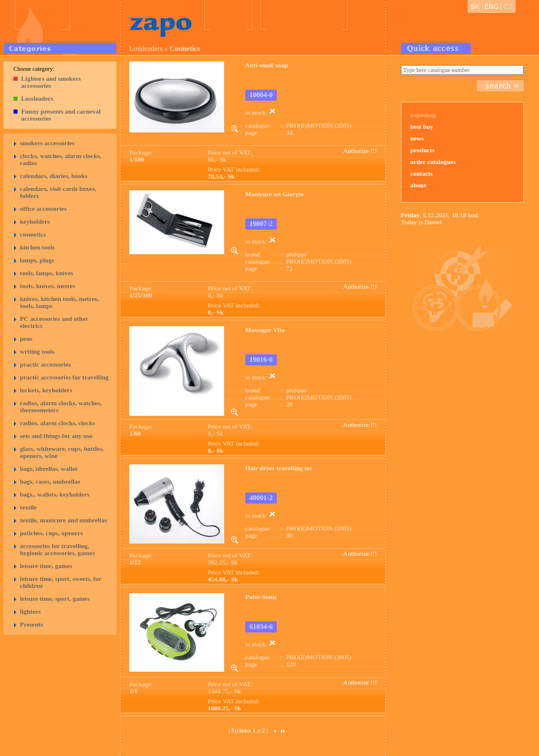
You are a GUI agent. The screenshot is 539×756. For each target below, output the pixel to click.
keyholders (35, 221)
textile (28, 507)
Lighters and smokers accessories (51, 82)
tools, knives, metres (48, 286)
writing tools (37, 351)
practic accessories (45, 364)
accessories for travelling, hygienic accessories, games (57, 549)
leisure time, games (46, 566)
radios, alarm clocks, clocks (58, 423)
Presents (32, 624)
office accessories (43, 208)
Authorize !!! (360, 150)
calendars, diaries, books (54, 176)
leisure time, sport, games (55, 598)
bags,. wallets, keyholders (55, 494)
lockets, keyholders (46, 390)
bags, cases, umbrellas (50, 481)
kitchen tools (37, 247)
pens (26, 338)
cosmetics (33, 234)
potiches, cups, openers (52, 533)
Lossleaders (37, 98)
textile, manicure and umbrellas (63, 520)
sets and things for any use (56, 436)
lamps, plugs (37, 260)
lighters (30, 611)
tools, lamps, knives (47, 273)
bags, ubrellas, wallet (49, 468)
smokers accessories (47, 143)
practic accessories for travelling (64, 377)
